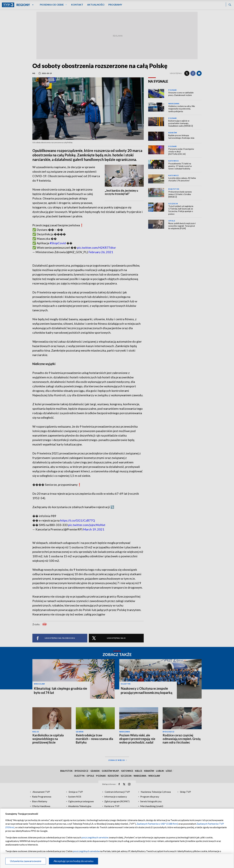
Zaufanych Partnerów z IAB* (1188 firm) (157, 824)
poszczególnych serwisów (95, 837)
